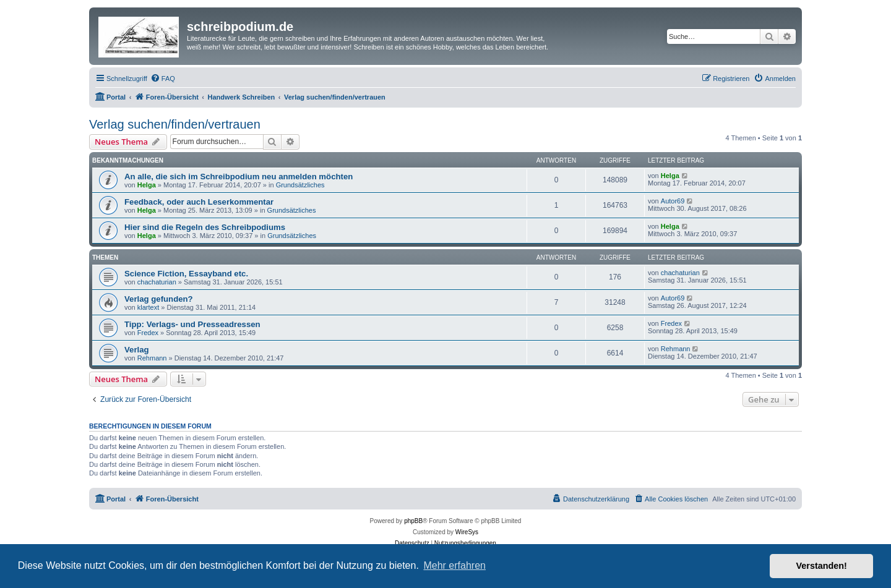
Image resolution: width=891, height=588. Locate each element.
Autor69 (673, 201)
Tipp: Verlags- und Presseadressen (192, 324)
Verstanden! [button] (822, 566)
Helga (147, 185)
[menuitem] (163, 79)
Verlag (137, 350)
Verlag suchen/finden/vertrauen (175, 124)
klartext (148, 307)
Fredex (148, 333)
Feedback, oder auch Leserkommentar (199, 202)
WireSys (467, 532)
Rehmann (152, 358)
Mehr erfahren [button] (454, 565)
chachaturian (157, 282)
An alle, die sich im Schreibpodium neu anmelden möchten (239, 177)
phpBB (413, 521)
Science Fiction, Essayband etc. (186, 274)
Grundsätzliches (300, 185)
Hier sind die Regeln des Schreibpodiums (205, 227)
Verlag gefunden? (159, 299)
